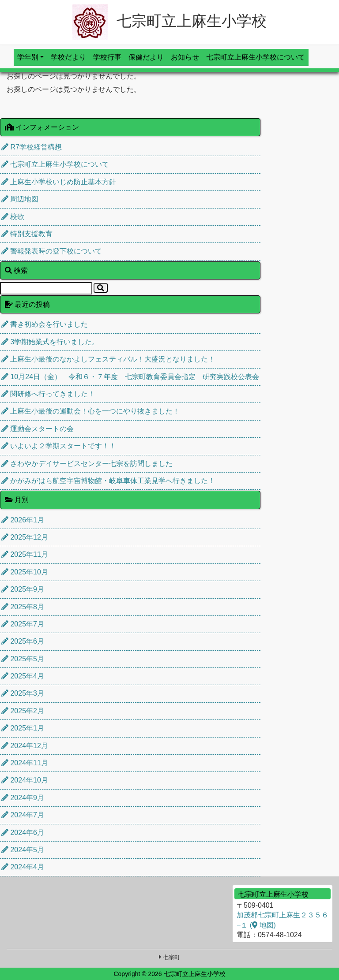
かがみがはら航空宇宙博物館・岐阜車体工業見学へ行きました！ (108, 481)
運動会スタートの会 (38, 429)
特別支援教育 (27, 234)
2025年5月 (23, 659)
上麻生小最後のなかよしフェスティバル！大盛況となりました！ (108, 359)
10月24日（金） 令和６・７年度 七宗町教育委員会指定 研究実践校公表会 (130, 377)
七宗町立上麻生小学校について (256, 57)
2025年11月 (25, 554)
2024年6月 (23, 833)
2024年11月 (25, 763)
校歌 (13, 217)
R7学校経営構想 (32, 147)
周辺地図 (20, 199)
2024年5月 (23, 850)
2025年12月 (25, 537)
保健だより (146, 57)
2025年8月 (23, 607)
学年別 (28, 57)
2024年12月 (25, 746)
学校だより (68, 57)
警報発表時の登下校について (52, 251)
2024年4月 (23, 867)
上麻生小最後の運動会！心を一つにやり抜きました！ (90, 411)
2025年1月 (23, 728)
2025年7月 (23, 624)
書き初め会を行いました (45, 324)
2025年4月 (23, 676)
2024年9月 (23, 798)
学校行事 (107, 57)
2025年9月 (23, 589)
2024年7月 (23, 815)
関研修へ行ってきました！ (48, 394)
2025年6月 (23, 641)
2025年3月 (23, 693)
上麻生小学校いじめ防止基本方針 (59, 182)
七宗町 (171, 957)
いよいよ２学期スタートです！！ (59, 446)
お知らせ (185, 57)
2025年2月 (23, 711)
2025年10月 (25, 572)
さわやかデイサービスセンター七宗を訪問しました (87, 464)
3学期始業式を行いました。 (50, 342)
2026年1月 (23, 520)
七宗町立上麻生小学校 (169, 21)
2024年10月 (25, 780)
